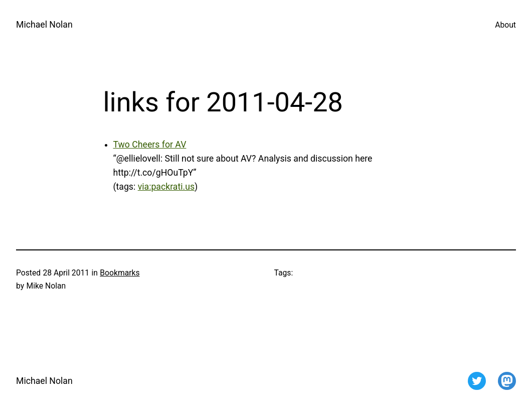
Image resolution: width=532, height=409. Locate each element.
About (505, 25)
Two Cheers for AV (150, 145)
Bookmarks (120, 273)
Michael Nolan (44, 25)
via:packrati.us (166, 187)
